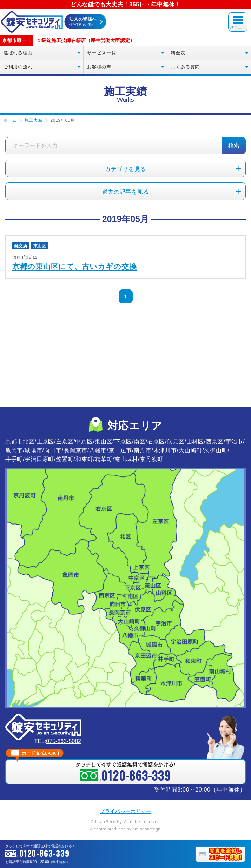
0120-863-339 (44, 853)
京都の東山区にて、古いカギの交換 (75, 266)
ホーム (10, 120)
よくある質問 (185, 67)
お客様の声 (99, 67)
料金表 (178, 53)
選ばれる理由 (18, 53)
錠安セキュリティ (32, 22)
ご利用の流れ (18, 67)
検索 (234, 145)
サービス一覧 (101, 53)
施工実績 (34, 120)
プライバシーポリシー (125, 811)
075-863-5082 (64, 741)
